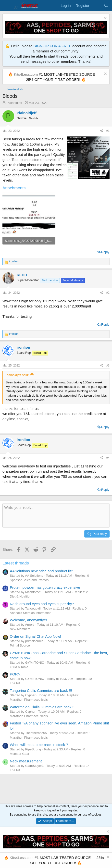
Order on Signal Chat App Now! (35, 636)
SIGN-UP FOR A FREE (52, 46)
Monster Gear (19, 754)
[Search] (106, 6)
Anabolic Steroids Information (31, 613)
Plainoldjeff (14, 103)
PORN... (17, 674)
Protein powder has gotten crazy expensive (45, 587)
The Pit (15, 683)
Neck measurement (26, 761)
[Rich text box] (56, 515)
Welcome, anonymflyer (28, 620)
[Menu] (7, 6)
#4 (108, 458)
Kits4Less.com (26, 74)
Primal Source (20, 645)
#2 (108, 293)
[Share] (101, 131)
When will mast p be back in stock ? (39, 745)
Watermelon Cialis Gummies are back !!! (43, 707)
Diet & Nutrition (20, 596)
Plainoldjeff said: (17, 375)
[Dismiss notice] (105, 19)
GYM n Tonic (19, 667)
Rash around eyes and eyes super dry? (42, 604)
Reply (105, 252)
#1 (108, 131)
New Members (20, 629)
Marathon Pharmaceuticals (29, 700)
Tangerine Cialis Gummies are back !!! (41, 691)
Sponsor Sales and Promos (29, 580)
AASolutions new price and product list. (42, 571)
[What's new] (96, 6)
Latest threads (16, 563)
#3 (108, 366)
